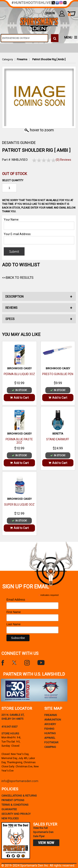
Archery (50, 724)
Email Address (17, 600)
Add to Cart (19, 398)
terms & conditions (15, 805)
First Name (14, 612)
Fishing (49, 729)
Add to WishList (21, 265)
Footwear (51, 742)
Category (7, 59)
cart (69, 15)
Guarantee (9, 809)
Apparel (50, 738)
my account (62, 13)
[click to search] (55, 38)
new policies (10, 818)
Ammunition (53, 720)
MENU (68, 37)
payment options (13, 800)
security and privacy (16, 814)
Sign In (50, 13)
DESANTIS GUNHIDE (19, 143)
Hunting (50, 733)
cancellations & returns (19, 796)
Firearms (22, 59)
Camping (50, 747)
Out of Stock (15, 174)
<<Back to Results (18, 278)
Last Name (14, 624)
